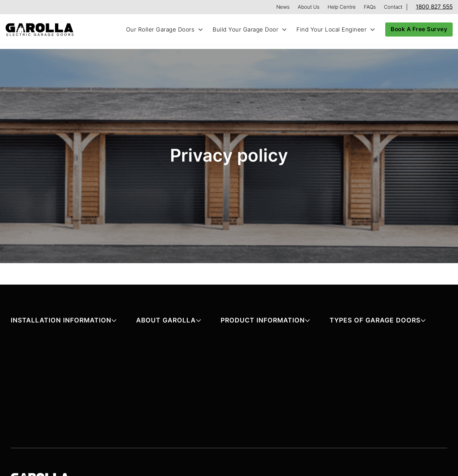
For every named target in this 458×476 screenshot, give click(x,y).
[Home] (42, 30)
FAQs (370, 7)
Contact (393, 7)
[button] (64, 322)
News (283, 7)
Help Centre (342, 7)
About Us (309, 7)
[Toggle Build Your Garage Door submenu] (284, 29)
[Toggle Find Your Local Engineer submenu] (373, 29)
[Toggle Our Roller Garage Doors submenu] (201, 29)
